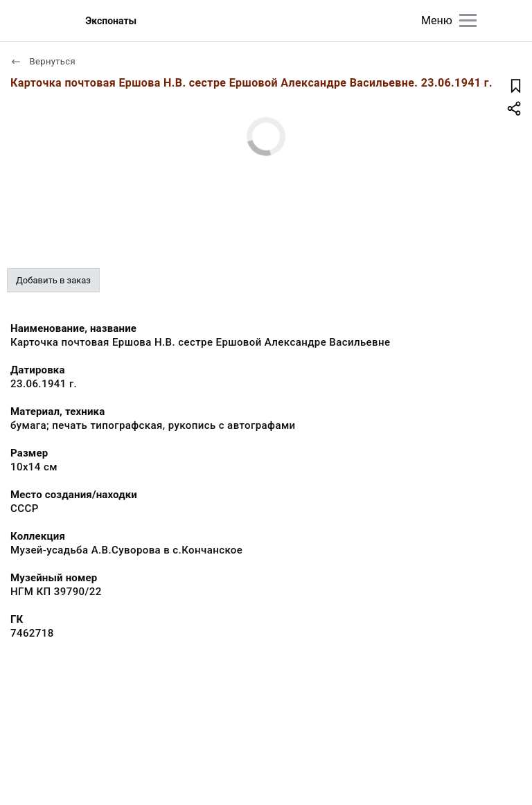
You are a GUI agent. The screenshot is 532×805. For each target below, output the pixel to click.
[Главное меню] (468, 20)
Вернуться (43, 61)
